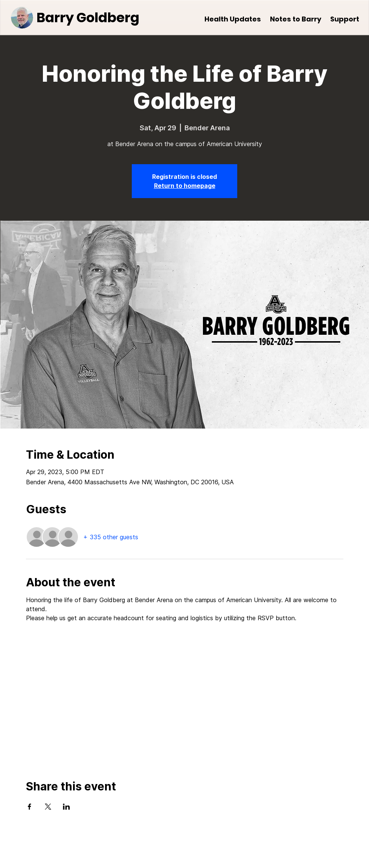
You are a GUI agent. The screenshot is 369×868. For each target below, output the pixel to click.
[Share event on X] (48, 807)
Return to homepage (185, 186)
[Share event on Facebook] (30, 807)
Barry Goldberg (88, 18)
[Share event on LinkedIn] (66, 807)
